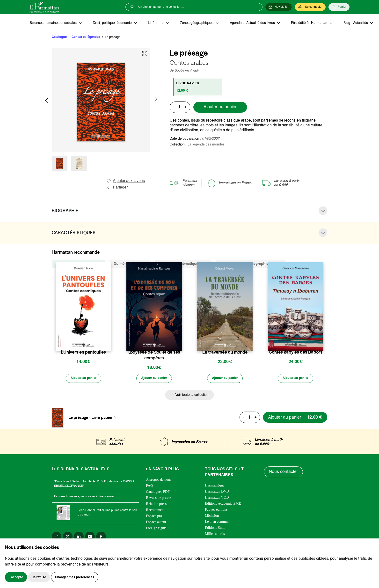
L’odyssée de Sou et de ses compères (154, 355)
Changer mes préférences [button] (75, 577)
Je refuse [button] (39, 577)
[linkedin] (79, 537)
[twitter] (68, 537)
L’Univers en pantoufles (83, 352)
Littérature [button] (155, 23)
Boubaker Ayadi (186, 71)
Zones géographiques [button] (195, 23)
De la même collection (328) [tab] (78, 264)
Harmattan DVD (217, 492)
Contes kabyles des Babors (296, 352)
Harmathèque (215, 486)
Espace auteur (156, 522)
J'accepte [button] (16, 577)
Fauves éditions (216, 510)
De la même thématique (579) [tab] (183, 264)
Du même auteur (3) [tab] (130, 264)
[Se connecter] (310, 7)
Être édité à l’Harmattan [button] (307, 23)
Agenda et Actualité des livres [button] (250, 23)
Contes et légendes (86, 37)
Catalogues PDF (158, 492)
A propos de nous (159, 480)
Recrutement (155, 510)
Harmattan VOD (217, 498)
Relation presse (157, 504)
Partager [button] (117, 188)
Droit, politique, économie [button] (112, 23)
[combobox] (106, 418)
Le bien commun (217, 522)
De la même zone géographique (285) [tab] (251, 264)
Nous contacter (284, 472)
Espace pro (154, 516)
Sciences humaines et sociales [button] (53, 23)
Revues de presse (158, 498)
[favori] (108, 343)
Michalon (212, 516)
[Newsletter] (279, 7)
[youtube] (90, 537)
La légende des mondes (206, 145)
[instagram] (57, 537)
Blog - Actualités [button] (353, 23)
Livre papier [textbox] (102, 418)
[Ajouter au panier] (83, 379)
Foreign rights (156, 528)
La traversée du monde (225, 352)
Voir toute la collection (192, 395)
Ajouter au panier (220, 108)
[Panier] (339, 7)
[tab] (198, 87)
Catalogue (59, 37)
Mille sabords (215, 534)
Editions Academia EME (223, 504)
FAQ (149, 486)
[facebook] (101, 537)
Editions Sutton (216, 528)
